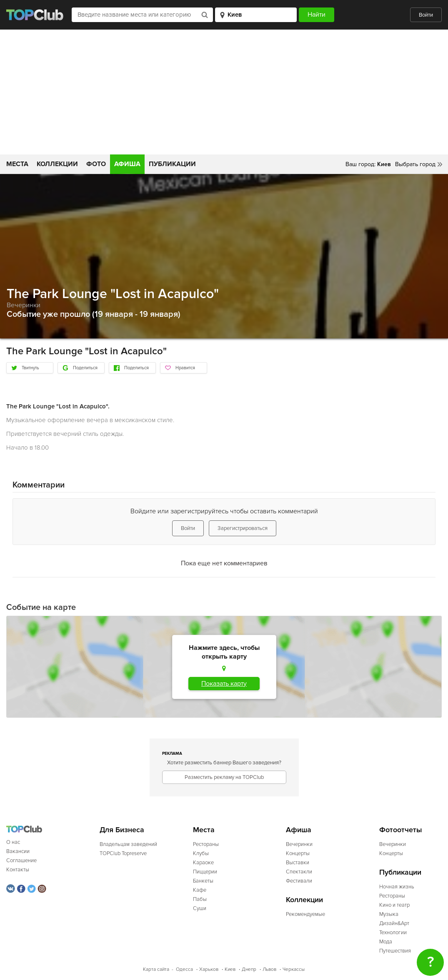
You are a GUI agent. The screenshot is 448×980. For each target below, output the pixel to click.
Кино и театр (394, 905)
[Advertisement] (224, 92)
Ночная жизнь (397, 887)
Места (17, 164)
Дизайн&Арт (394, 923)
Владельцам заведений (128, 844)
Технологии (393, 933)
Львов (269, 969)
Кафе (200, 890)
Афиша (127, 164)
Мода (386, 942)
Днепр (249, 969)
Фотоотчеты (401, 830)
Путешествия (395, 951)
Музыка (389, 914)
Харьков (209, 969)
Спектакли (299, 872)
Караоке (203, 863)
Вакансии (18, 851)
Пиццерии (205, 872)
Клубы (201, 853)
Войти (426, 15)
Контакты (18, 870)
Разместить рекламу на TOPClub (224, 777)
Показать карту (224, 684)
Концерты (298, 853)
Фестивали (299, 881)
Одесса (184, 969)
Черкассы (294, 969)
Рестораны (206, 844)
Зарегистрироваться (243, 528)
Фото (96, 164)
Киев (230, 969)
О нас (13, 842)
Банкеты (203, 881)
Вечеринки (24, 305)
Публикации (172, 164)
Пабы (200, 899)
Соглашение (21, 861)
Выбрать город (415, 164)
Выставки (298, 863)
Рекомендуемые (305, 914)
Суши (200, 908)
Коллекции (57, 164)
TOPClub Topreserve (123, 853)
